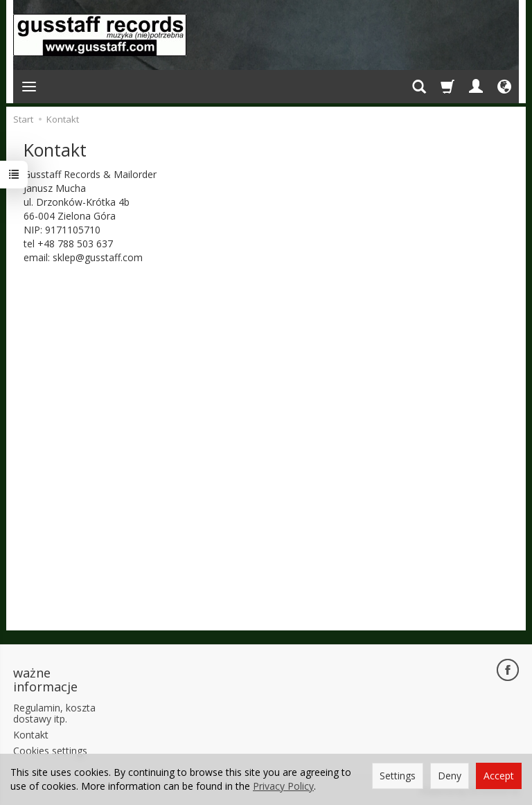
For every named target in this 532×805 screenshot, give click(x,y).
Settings (398, 776)
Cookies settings (50, 751)
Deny (450, 776)
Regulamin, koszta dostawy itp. (54, 714)
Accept (499, 776)
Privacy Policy (283, 786)
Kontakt (31, 735)
